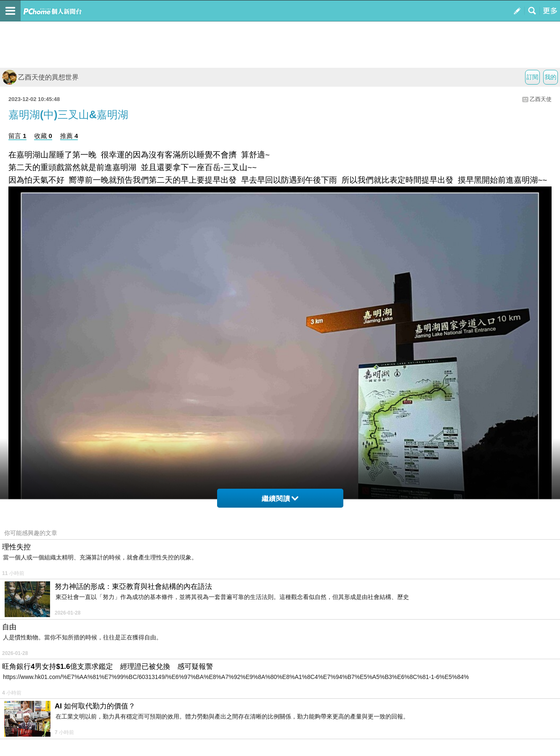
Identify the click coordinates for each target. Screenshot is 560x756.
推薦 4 (69, 136)
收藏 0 (43, 136)
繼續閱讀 (280, 499)
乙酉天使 (541, 99)
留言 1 (17, 136)
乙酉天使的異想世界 (40, 77)
